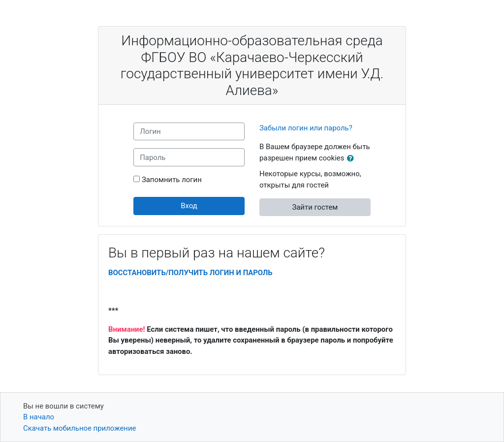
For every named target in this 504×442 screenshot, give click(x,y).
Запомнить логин (172, 180)
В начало (39, 417)
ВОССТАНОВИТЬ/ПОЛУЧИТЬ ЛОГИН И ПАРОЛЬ (190, 273)
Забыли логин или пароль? (306, 128)
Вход (189, 206)
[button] (352, 158)
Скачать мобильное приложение (79, 428)
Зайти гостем (315, 207)
